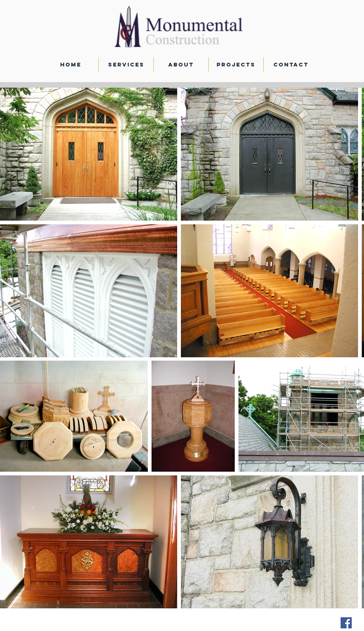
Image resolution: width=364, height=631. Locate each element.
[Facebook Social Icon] (346, 623)
